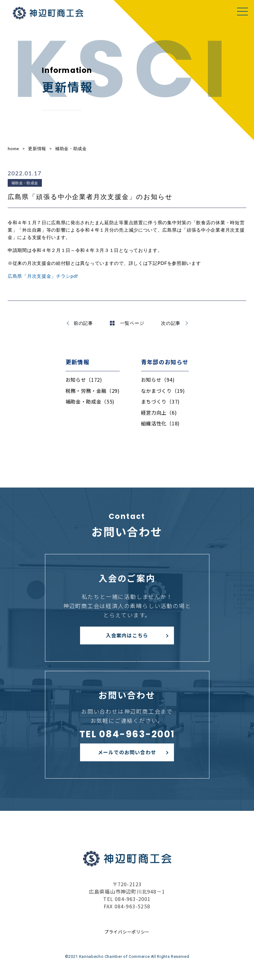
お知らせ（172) (84, 380)
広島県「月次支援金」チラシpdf (43, 276)
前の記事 (83, 323)
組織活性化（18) (160, 423)
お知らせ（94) (158, 380)
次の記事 (171, 323)
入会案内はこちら (127, 635)
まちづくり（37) (160, 401)
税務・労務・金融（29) (93, 391)
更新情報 (37, 148)
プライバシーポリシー (127, 932)
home (13, 148)
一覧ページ (127, 323)
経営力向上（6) (159, 412)
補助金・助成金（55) (90, 401)
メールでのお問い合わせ (127, 752)
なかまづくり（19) (163, 391)
